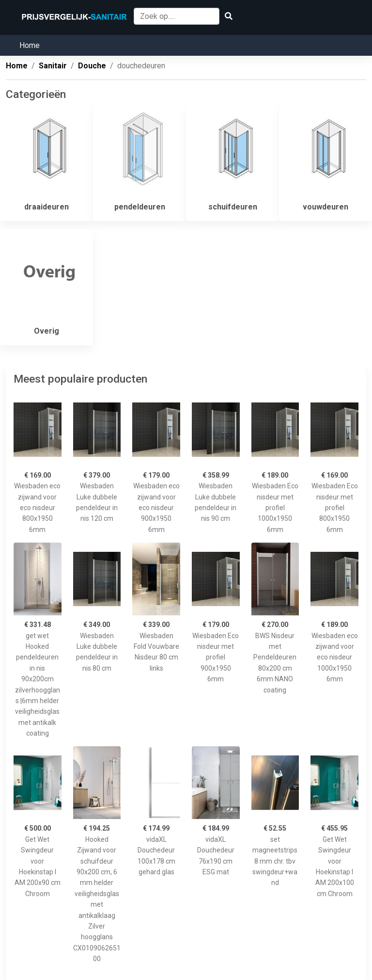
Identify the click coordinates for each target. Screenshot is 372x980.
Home (30, 45)
